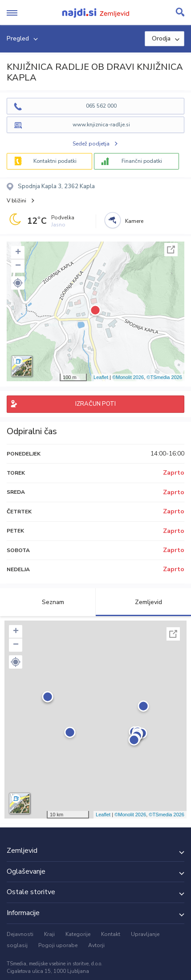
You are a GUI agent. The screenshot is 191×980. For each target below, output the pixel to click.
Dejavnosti (20, 934)
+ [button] (18, 253)
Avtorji (96, 945)
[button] (18, 283)
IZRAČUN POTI (95, 404)
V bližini (16, 201)
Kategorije (78, 934)
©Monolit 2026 (128, 377)
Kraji (49, 934)
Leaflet (101, 377)
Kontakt (111, 934)
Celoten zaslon (171, 250)
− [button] (18, 266)
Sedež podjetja (91, 144)
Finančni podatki (142, 161)
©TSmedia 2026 (164, 377)
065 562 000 (101, 106)
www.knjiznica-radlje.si (101, 125)
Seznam (48, 602)
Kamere (134, 221)
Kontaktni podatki (55, 161)
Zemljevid (143, 602)
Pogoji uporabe (58, 945)
